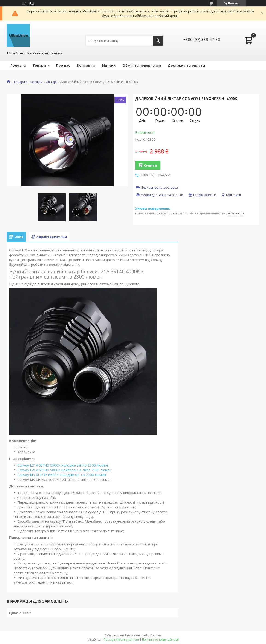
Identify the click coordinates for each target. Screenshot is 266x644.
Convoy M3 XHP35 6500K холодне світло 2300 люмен (62, 475)
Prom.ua (156, 635)
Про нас (63, 65)
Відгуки (109, 65)
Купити (150, 165)
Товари (39, 65)
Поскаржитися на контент (121, 640)
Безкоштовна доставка (159, 187)
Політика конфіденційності (160, 640)
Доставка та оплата (186, 65)
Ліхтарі (51, 82)
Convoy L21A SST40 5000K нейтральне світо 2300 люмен (64, 470)
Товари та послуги (28, 82)
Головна (18, 65)
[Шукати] (158, 41)
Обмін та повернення (142, 65)
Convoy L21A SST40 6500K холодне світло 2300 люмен (63, 465)
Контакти (86, 65)
